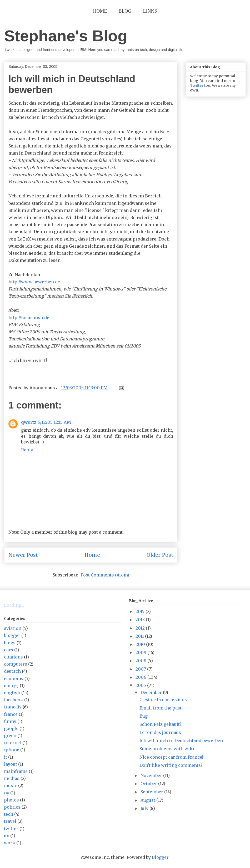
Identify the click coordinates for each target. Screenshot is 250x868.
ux (7, 836)
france (11, 714)
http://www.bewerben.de (34, 282)
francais (13, 707)
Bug (144, 716)
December (152, 692)
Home (100, 11)
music (11, 785)
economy (14, 678)
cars (9, 650)
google (11, 728)
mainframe (16, 771)
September (152, 792)
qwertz (29, 422)
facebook (14, 700)
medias (12, 778)
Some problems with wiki (167, 749)
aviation (13, 628)
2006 (141, 677)
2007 (141, 669)
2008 (141, 661)
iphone (12, 750)
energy (11, 686)
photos (11, 800)
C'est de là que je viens (163, 699)
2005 (141, 685)
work (10, 843)
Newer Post (23, 555)
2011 (140, 636)
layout (11, 764)
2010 (141, 644)
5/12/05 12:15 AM (54, 422)
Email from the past (161, 708)
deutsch (12, 671)
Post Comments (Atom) (105, 575)
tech (9, 814)
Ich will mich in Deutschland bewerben (181, 741)
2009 (141, 652)
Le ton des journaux (160, 732)
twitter (11, 829)
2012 (141, 628)
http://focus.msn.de (29, 318)
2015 (141, 611)
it (6, 757)
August (148, 800)
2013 (141, 620)
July (145, 808)
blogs (10, 643)
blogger (12, 635)
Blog (125, 11)
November (152, 775)
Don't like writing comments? (171, 765)
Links (150, 11)
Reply (27, 450)
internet (13, 743)
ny (7, 793)
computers (16, 664)
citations (13, 657)
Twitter (197, 85)
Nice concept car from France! (171, 757)
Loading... (14, 605)
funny (10, 721)
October (149, 784)
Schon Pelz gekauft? (161, 724)
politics (12, 807)
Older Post (160, 555)
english (12, 693)
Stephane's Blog (66, 36)
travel (10, 821)
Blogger (160, 857)
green (10, 736)
